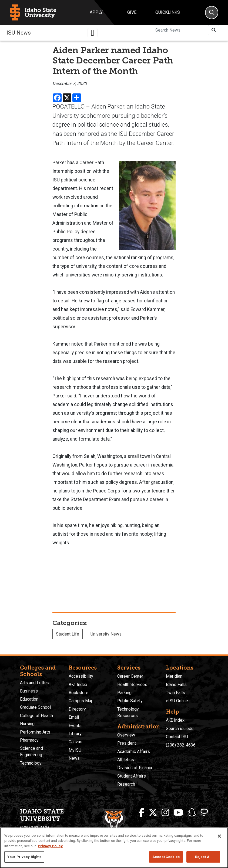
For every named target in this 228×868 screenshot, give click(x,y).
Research (126, 784)
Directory (77, 709)
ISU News (19, 33)
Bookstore (78, 693)
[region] (114, 848)
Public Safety (130, 701)
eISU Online (177, 701)
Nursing (27, 724)
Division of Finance (135, 768)
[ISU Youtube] (178, 813)
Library (75, 734)
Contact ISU (177, 737)
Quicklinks (168, 12)
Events (75, 726)
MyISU (75, 750)
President (127, 743)
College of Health (36, 716)
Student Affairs (132, 776)
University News (106, 634)
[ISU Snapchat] (192, 813)
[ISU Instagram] (165, 813)
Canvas (76, 742)
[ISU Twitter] (153, 813)
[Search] (212, 13)
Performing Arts (35, 732)
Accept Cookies (166, 857)
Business (29, 691)
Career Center (130, 676)
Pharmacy (29, 740)
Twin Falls (175, 693)
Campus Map (81, 701)
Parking (124, 693)
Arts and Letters (35, 683)
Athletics (126, 760)
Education (29, 699)
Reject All (203, 857)
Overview (126, 735)
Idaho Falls (176, 685)
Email (74, 717)
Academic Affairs (134, 752)
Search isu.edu (180, 729)
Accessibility (81, 676)
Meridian (174, 676)
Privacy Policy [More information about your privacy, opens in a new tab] (50, 846)
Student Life (68, 634)
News (74, 758)
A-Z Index (78, 685)
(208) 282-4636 (181, 745)
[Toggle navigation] (93, 33)
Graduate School (35, 707)
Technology (31, 763)
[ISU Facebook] (142, 813)
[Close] (219, 836)
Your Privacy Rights (24, 857)
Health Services (132, 685)
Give (132, 12)
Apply (96, 12)
